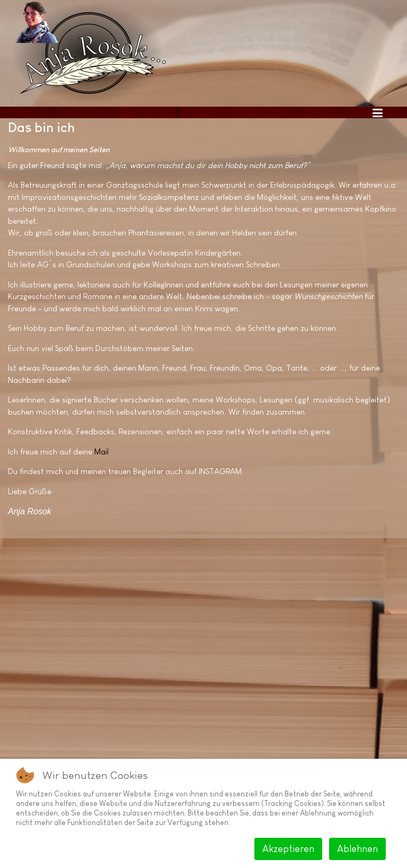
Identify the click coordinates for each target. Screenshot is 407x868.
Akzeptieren (288, 849)
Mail (101, 451)
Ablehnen (357, 849)
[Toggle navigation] (377, 112)
